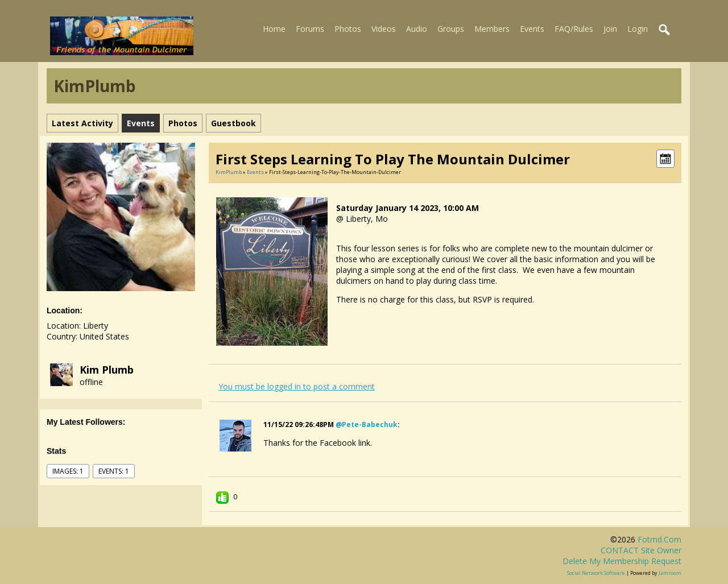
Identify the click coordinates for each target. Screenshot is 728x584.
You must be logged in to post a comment (297, 386)
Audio (417, 29)
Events (532, 29)
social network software (596, 573)
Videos (384, 29)
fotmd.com (659, 539)
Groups (451, 29)
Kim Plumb (107, 370)
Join (610, 29)
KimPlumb (229, 172)
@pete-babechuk (367, 424)
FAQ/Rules (574, 29)
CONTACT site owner (641, 550)
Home (274, 29)
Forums (310, 29)
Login (638, 29)
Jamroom (670, 573)
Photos (348, 29)
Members (492, 29)
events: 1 (114, 471)
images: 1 (68, 471)
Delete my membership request (622, 561)
